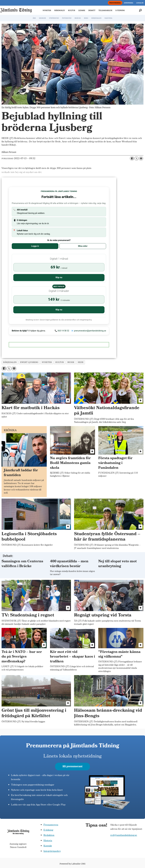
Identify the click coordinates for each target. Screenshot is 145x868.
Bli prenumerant (73, 766)
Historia (48, 841)
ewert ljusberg (29, 362)
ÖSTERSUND (67, 18)
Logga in (35, 246)
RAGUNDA (108, 18)
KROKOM (42, 18)
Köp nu (59, 277)
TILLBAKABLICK (105, 10)
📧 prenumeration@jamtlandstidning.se (89, 331)
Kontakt (48, 846)
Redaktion (49, 835)
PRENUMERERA (115, 3)
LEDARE (82, 10)
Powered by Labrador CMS (72, 864)
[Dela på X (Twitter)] (137, 158)
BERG (86, 18)
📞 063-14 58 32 (62, 331)
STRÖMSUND (54, 18)
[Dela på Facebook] (132, 158)
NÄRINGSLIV (60, 10)
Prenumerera (51, 825)
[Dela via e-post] (141, 158)
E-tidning (48, 830)
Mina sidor (83, 246)
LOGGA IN (140, 3)
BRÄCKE (78, 18)
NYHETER (47, 10)
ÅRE (34, 18)
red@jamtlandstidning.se (124, 835)
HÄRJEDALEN (96, 18)
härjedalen (10, 362)
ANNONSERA (129, 3)
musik (71, 362)
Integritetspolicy (52, 851)
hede (81, 362)
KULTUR (72, 10)
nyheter (47, 362)
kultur (60, 362)
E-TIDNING (120, 10)
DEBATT (92, 10)
